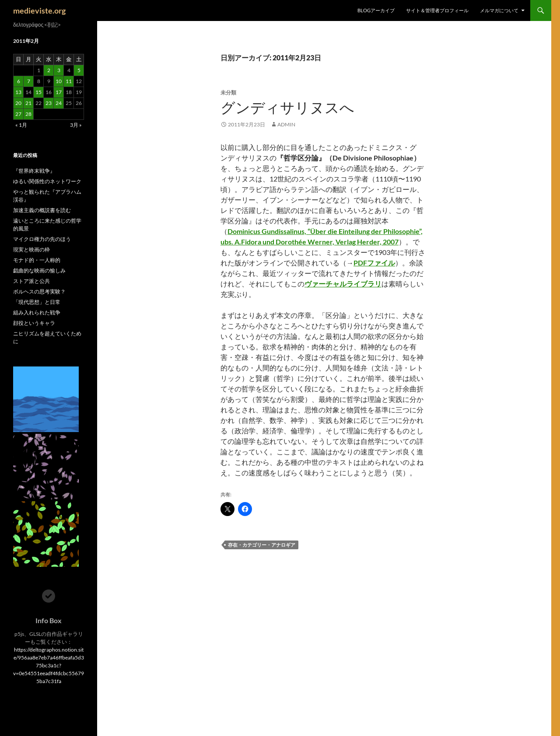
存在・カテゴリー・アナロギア (262, 545)
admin (286, 124)
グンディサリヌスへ (287, 107)
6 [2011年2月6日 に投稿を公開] (19, 81)
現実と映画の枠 (31, 249)
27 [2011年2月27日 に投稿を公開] (18, 114)
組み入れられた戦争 (37, 312)
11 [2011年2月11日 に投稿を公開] (69, 81)
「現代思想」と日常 (37, 302)
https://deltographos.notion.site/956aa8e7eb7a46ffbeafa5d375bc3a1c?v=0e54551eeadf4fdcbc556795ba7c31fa (49, 665)
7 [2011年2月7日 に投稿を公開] (29, 81)
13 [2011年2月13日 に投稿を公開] (18, 92)
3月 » (76, 125)
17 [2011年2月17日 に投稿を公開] (59, 92)
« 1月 (21, 125)
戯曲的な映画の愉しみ (39, 270)
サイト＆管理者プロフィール (437, 10)
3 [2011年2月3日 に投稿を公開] (59, 70)
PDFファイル (374, 263)
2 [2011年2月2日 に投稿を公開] (49, 70)
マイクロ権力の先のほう (42, 239)
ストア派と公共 (31, 281)
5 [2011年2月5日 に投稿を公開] (79, 70)
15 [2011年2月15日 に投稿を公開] (38, 92)
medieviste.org (39, 10)
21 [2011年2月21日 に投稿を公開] (28, 103)
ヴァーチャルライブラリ (343, 284)
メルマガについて (499, 10)
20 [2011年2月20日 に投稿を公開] (18, 103)
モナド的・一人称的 (37, 260)
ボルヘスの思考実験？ (39, 291)
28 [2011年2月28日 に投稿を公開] (28, 114)
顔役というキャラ (34, 323)
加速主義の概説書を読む (42, 210)
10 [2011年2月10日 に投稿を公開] (59, 81)
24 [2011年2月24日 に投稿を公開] (59, 103)
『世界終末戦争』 (34, 171)
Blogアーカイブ (376, 10)
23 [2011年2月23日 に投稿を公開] (49, 103)
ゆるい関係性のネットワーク (47, 181)
